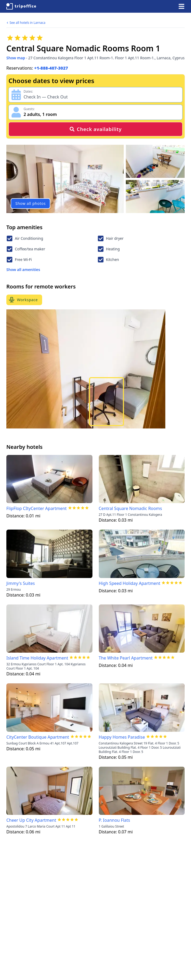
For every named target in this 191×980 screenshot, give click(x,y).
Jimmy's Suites (21, 583)
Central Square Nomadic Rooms (130, 508)
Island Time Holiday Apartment (37, 658)
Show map (16, 58)
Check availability (95, 129)
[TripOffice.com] (21, 6)
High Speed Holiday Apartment (130, 583)
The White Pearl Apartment (126, 658)
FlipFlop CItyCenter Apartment (37, 508)
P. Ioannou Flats (114, 820)
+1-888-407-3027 (51, 68)
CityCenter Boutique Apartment (38, 737)
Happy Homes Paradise (122, 737)
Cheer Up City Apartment (31, 820)
